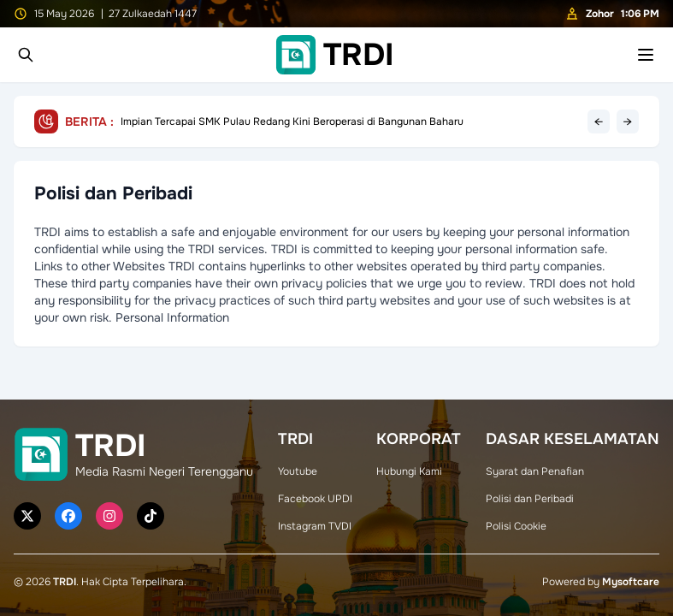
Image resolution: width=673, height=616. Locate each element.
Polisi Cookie (516, 526)
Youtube (298, 471)
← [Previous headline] (599, 121)
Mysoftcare (631, 582)
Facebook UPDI (315, 499)
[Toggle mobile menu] (646, 55)
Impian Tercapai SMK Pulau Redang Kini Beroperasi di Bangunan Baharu (292, 121)
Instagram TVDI (315, 526)
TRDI (65, 582)
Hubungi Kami (409, 471)
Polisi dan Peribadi (530, 499)
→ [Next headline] (628, 121)
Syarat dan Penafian (535, 471)
